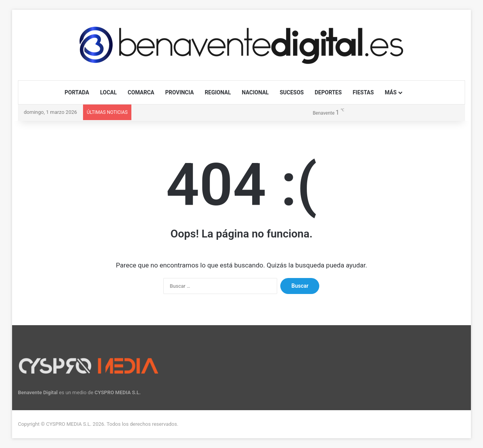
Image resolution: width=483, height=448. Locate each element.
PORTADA (77, 92)
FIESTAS (363, 92)
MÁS (391, 92)
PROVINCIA (180, 92)
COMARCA (141, 92)
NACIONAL (255, 92)
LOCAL (109, 92)
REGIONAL (218, 92)
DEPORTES (328, 92)
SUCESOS (292, 92)
